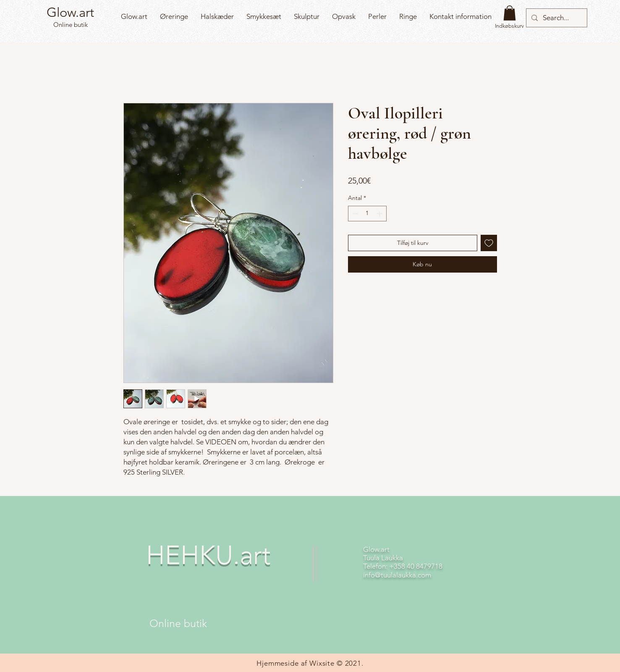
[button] (510, 13)
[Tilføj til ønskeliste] (489, 243)
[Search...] (556, 18)
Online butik (70, 25)
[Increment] (380, 214)
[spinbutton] (367, 214)
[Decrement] (354, 214)
